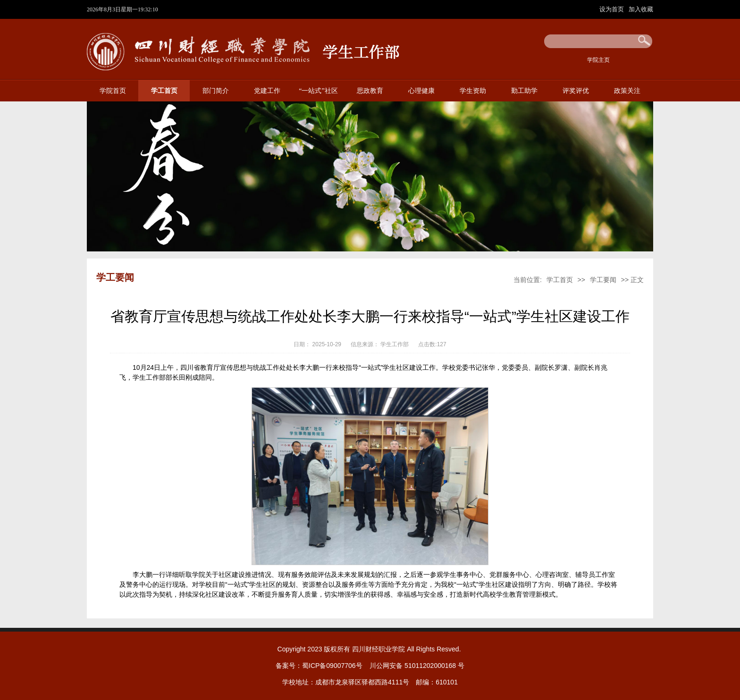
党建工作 (267, 91)
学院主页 (598, 60)
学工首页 (164, 91)
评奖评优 (576, 91)
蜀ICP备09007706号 (332, 666)
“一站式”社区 (318, 91)
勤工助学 (524, 91)
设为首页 (613, 9)
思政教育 (370, 91)
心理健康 (421, 91)
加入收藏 (641, 9)
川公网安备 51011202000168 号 (417, 666)
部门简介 (216, 91)
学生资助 (473, 91)
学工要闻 (603, 280)
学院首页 (113, 91)
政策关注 (627, 91)
